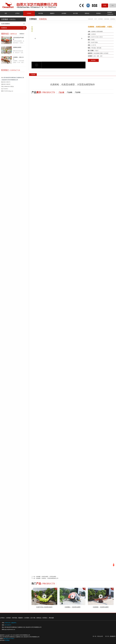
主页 (96, 19)
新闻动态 (87, 13)
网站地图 (51, 618)
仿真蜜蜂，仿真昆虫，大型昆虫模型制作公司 (47, 578)
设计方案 (75, 13)
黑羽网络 (7, 640)
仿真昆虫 (4, 28)
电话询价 (93, 60)
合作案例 (64, 13)
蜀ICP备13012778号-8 (9, 639)
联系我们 (99, 13)
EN (113, 5)
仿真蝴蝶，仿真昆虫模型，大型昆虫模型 (46, 577)
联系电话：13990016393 (110, 13)
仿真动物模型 (6, 24)
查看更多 (22, 34)
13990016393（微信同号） (11, 623)
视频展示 (52, 13)
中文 (105, 5)
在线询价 (32, 29)
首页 (6, 13)
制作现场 (41, 13)
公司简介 (17, 13)
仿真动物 (107, 19)
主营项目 (29, 13)
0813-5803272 (8, 625)
